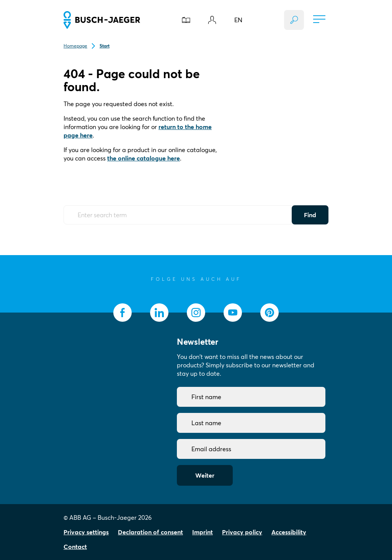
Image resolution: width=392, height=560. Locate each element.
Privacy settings (86, 532)
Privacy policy (242, 532)
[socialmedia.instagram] (196, 313)
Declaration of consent (150, 532)
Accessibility (289, 532)
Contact (75, 547)
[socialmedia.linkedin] (159, 313)
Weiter (205, 475)
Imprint (203, 532)
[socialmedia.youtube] (233, 313)
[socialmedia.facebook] (122, 313)
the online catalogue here (144, 158)
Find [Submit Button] (310, 215)
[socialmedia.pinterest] (269, 313)
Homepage (75, 46)
